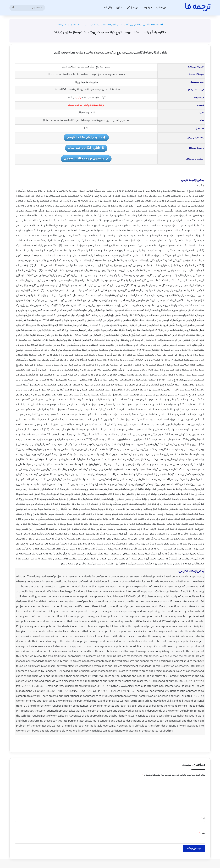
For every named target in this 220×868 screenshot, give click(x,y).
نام (203, 819)
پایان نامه (108, 8)
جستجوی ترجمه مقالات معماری (86, 159)
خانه (160, 25)
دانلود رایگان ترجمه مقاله (86, 148)
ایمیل (202, 833)
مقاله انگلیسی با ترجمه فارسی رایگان (140, 25)
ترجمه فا (162, 8)
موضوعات (147, 8)
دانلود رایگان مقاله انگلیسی (86, 137)
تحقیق (119, 8)
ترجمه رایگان (132, 8)
